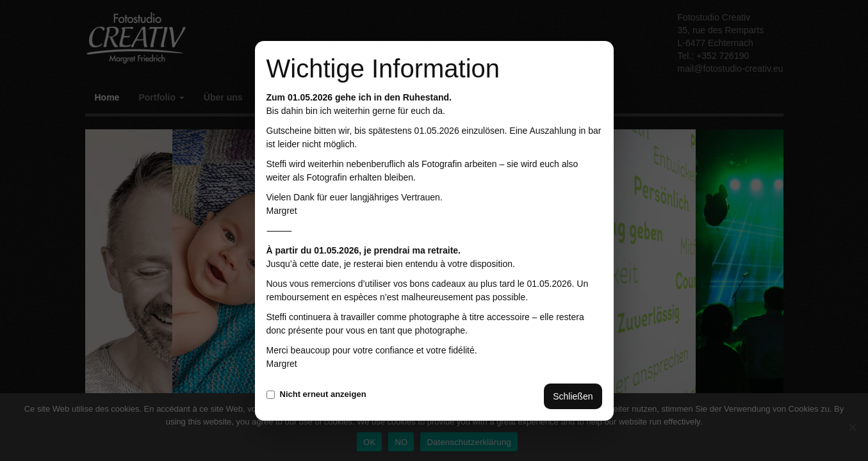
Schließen (573, 396)
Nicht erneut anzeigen (316, 394)
